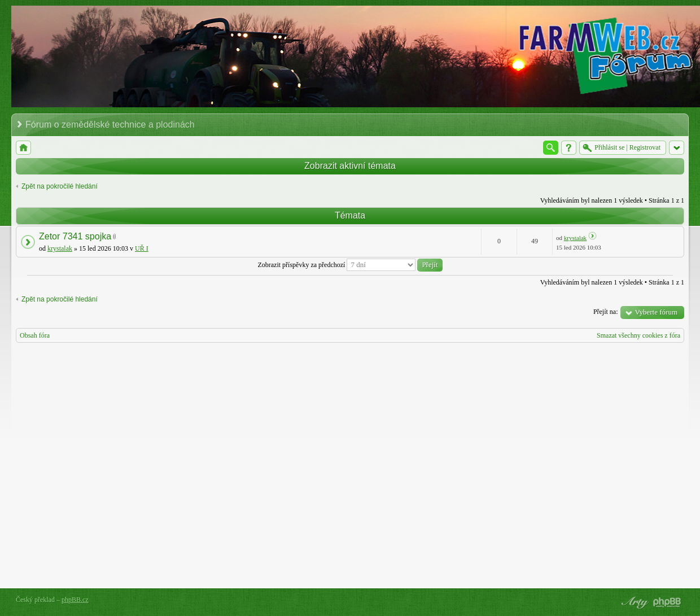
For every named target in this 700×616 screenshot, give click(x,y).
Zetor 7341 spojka (75, 236)
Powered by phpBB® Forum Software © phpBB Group (667, 602)
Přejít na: (606, 312)
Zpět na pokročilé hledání (60, 186)
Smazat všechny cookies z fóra (638, 335)
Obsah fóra (35, 335)
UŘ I (142, 248)
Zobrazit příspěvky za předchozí (350, 265)
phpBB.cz (75, 600)
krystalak (60, 248)
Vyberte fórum (656, 312)
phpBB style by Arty (633, 602)
